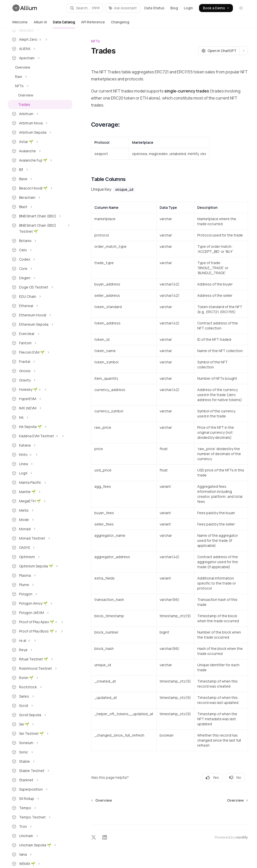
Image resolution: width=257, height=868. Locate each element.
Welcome (20, 24)
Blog (174, 8)
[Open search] (85, 8)
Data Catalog (64, 24)
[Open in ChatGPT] (219, 51)
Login (188, 8)
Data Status (154, 8)
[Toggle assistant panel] (123, 8)
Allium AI (40, 24)
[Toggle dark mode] (241, 8)
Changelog (120, 24)
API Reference (93, 24)
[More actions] (244, 51)
